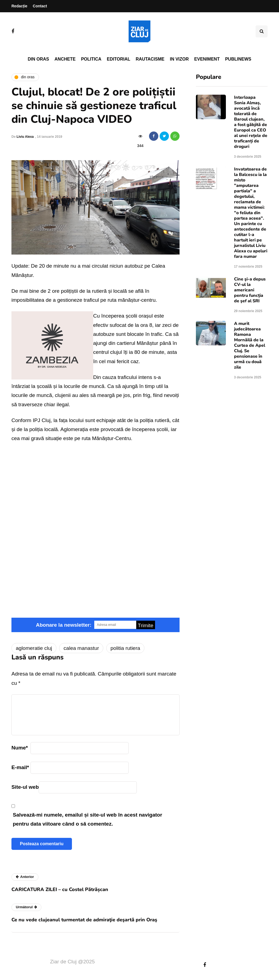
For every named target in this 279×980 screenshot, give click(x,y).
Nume (20, 748)
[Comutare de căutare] (262, 31)
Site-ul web (25, 787)
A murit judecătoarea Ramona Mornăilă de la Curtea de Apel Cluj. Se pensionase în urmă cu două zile (250, 345)
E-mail (20, 767)
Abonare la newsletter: (64, 625)
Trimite (146, 625)
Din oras (38, 59)
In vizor (179, 59)
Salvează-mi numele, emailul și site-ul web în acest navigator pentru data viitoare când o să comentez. (87, 819)
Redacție (19, 6)
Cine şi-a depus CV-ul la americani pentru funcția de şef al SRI (250, 290)
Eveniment (207, 59)
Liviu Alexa (25, 137)
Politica (91, 59)
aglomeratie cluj (34, 648)
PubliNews (238, 59)
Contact (40, 6)
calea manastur (81, 648)
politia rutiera (125, 648)
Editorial (119, 59)
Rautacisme (150, 59)
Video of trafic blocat (95, 503)
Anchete (65, 59)
